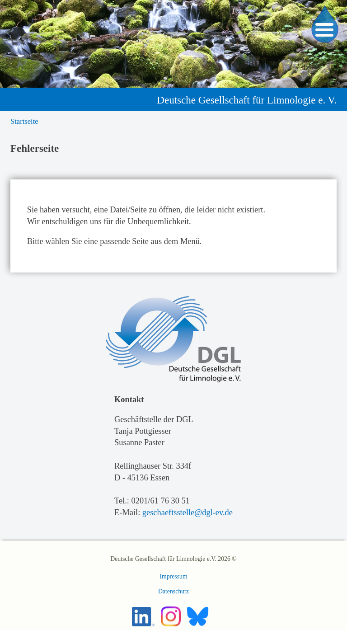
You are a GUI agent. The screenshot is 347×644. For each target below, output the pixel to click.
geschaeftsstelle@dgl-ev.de (188, 512)
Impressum (173, 576)
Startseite (24, 121)
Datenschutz (173, 591)
